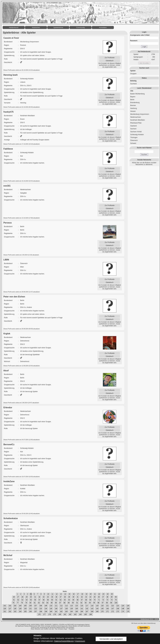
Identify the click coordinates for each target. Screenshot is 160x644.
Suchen (144, 155)
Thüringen (134, 137)
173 (118, 612)
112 (61, 606)
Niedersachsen (136, 117)
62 (61, 600)
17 (78, 594)
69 (90, 600)
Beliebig (133, 81)
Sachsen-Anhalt (136, 132)
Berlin (132, 100)
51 (14, 600)
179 (55, 614)
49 (112, 597)
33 (44, 597)
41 (78, 597)
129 (20, 609)
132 (36, 609)
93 (86, 603)
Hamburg (134, 108)
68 (86, 600)
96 (98, 603)
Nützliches (36, 27)
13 (61, 594)
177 (44, 614)
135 (51, 609)
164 (71, 612)
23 (103, 594)
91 (77, 603)
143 (92, 609)
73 (107, 600)
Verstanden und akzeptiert (111, 639)
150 (128, 609)
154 (20, 612)
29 (27, 597)
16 (74, 594)
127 (10, 609)
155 (25, 612)
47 (103, 597)
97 (103, 603)
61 (56, 600)
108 (41, 606)
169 (97, 612)
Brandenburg (135, 103)
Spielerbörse (58, 27)
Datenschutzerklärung (64, 641)
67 (82, 600)
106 (30, 606)
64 (69, 600)
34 (48, 597)
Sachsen (133, 129)
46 (99, 597)
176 (39, 614)
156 (30, 612)
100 (116, 603)
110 (51, 606)
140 (77, 609)
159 (46, 612)
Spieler (133, 71)
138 (66, 609)
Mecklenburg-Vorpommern (140, 114)
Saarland (133, 126)
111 (56, 606)
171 (107, 612)
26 (14, 597)
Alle (132, 91)
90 (73, 603)
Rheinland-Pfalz (136, 123)
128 (15, 609)
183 (75, 614)
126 (5, 609)
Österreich (134, 140)
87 (60, 603)
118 (92, 606)
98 (107, 603)
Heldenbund (14, 27)
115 (77, 606)
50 (116, 597)
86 (56, 603)
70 (95, 600)
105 (25, 606)
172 (113, 612)
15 (69, 594)
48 (107, 597)
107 (36, 606)
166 (82, 612)
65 (73, 600)
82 (39, 603)
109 (46, 606)
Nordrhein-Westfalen (138, 120)
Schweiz (133, 143)
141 (82, 609)
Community (81, 27)
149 (123, 609)
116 (82, 606)
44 (90, 597)
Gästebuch (110, 61)
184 (80, 614)
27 (18, 597)
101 (5, 606)
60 (52, 600)
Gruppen (133, 74)
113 (66, 606)
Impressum (80, 641)
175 (128, 612)
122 (113, 606)
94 (90, 603)
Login (144, 47)
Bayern (133, 97)
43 (86, 597)
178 (49, 614)
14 (65, 594)
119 (97, 606)
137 (61, 609)
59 (48, 600)
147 (113, 609)
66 (78, 600)
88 (64, 603)
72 (103, 600)
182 (70, 614)
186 (91, 614)
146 (107, 609)
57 (39, 600)
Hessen (133, 111)
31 (35, 597)
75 (116, 600)
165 (77, 612)
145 (102, 609)
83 (43, 603)
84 (47, 603)
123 (118, 606)
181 (65, 614)
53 (22, 600)
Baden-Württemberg (137, 94)
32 (39, 597)
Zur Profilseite (110, 58)
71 (99, 600)
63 (65, 600)
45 (95, 597)
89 (69, 603)
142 (87, 609)
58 (44, 600)
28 (22, 597)
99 (111, 603)
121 (107, 606)
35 (52, 597)
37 (61, 597)
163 (66, 612)
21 (95, 594)
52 (18, 600)
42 (82, 597)
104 (20, 606)
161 (56, 612)
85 (52, 603)
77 (18, 603)
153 (15, 612)
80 (30, 603)
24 (108, 594)
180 (60, 614)
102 (10, 606)
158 (41, 612)
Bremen (133, 105)
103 (15, 606)
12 (57, 594)
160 (51, 612)
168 (92, 612)
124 (123, 606)
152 (10, 612)
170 (102, 612)
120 (102, 606)
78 (22, 603)
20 (91, 594)
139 (71, 609)
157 (36, 612)
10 (48, 594)
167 (87, 612)
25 (112, 594)
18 (82, 594)
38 (65, 597)
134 (46, 609)
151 (5, 612)
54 (27, 600)
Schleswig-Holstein (137, 135)
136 (56, 609)
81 (35, 603)
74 (112, 600)
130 (25, 609)
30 (31, 597)
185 (85, 614)
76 (13, 603)
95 (94, 603)
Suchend (133, 84)
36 (56, 597)
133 (41, 609)
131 (30, 609)
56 (35, 600)
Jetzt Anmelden (144, 63)
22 (99, 594)
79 (26, 603)
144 (97, 609)
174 (123, 612)
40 (73, 597)
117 (87, 606)
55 (31, 600)
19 (86, 594)
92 (81, 603)
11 (52, 594)
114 (71, 606)
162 (61, 612)
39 (69, 597)
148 (118, 609)
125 (128, 606)
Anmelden (103, 27)
